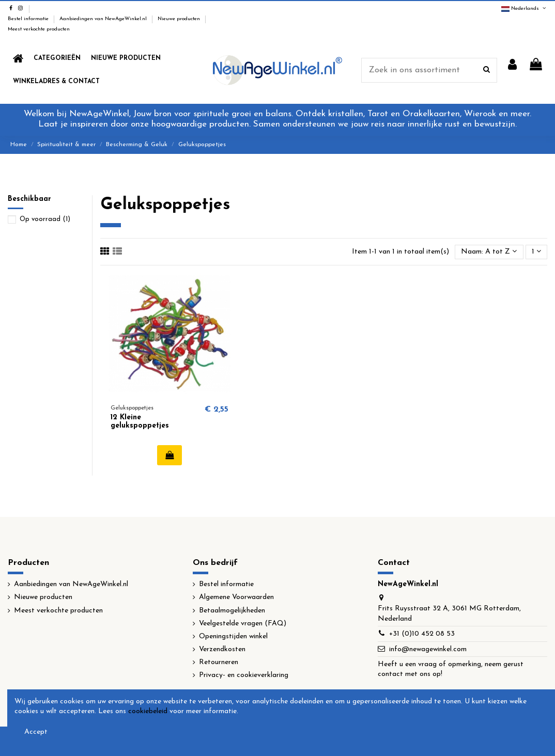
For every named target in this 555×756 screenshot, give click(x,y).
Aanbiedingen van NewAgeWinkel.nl (104, 19)
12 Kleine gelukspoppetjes (140, 422)
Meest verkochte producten (39, 29)
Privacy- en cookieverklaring (244, 675)
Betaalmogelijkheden (232, 611)
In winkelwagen (170, 455)
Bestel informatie (29, 19)
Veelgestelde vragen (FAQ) (243, 624)
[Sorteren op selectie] (489, 252)
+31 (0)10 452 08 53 (422, 634)
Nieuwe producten (180, 19)
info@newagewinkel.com (428, 649)
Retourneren (219, 662)
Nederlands (524, 9)
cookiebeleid (148, 711)
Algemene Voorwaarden (236, 597)
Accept (36, 732)
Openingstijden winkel (233, 636)
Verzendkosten (222, 649)
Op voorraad (45, 219)
